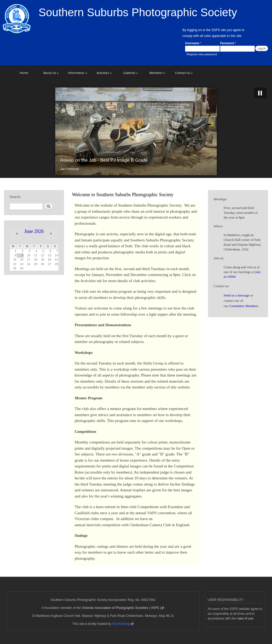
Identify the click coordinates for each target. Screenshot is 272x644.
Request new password (202, 54)
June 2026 (34, 231)
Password (228, 43)
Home (24, 73)
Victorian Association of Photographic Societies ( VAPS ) (123, 608)
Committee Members (244, 306)
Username (193, 43)
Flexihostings (123, 624)
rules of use (245, 618)
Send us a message (237, 295)
